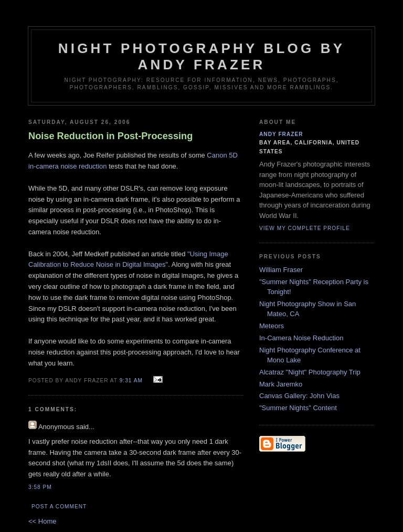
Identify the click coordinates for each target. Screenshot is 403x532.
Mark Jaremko (281, 384)
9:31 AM (131, 380)
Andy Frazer (281, 134)
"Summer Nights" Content (298, 408)
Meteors (272, 326)
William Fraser (281, 270)
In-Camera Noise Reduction (301, 338)
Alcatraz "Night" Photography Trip (310, 372)
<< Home (42, 521)
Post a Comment (59, 507)
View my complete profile (305, 228)
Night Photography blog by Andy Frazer (202, 56)
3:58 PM (40, 487)
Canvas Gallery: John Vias (299, 396)
